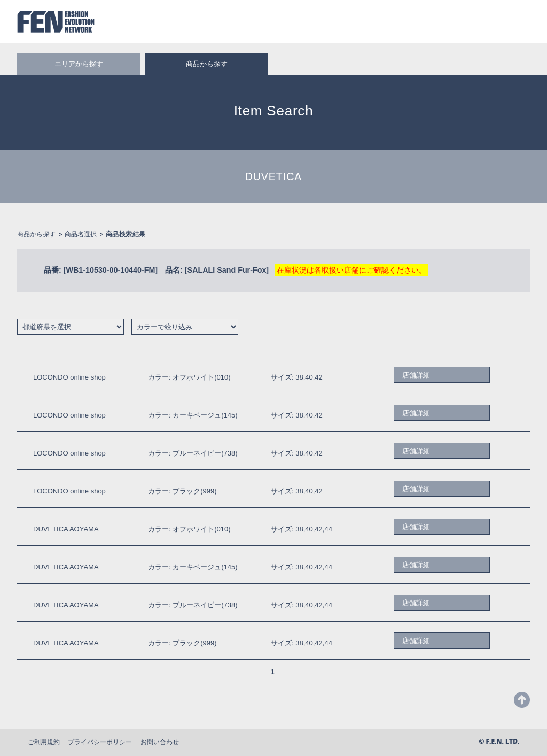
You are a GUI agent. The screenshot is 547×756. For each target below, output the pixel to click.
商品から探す (36, 234)
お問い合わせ (160, 742)
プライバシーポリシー (100, 742)
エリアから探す (79, 64)
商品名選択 (81, 234)
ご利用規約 (44, 742)
